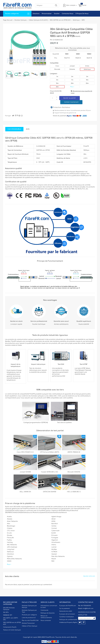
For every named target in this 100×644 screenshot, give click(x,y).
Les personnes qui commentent (41, 585)
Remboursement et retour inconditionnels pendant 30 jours (73, 110)
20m (72, 83)
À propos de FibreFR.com (68, 606)
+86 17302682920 (86, 606)
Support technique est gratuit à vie (65, 113)
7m (72, 80)
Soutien (57, 14)
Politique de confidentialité (68, 620)
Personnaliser (47, 14)
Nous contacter (46, 620)
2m (72, 77)
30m (57, 87)
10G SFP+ (6, 612)
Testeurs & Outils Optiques (12, 630)
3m (87, 77)
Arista (87, 66)
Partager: (8, 116)
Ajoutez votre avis (89, 576)
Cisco (57, 66)
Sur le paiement (65, 608)
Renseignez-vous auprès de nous (81, 92)
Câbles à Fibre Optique (30, 626)
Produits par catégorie (29, 615)
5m (57, 80)
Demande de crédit (66, 611)
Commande (44, 610)
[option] (9, 75)
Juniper (72, 66)
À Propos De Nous (82, 14)
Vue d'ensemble (14, 129)
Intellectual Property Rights (68, 622)
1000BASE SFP (8, 615)
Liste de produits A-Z (29, 618)
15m (57, 83)
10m (87, 80)
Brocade (57, 69)
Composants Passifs (10, 627)
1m (57, 77)
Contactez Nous (68, 14)
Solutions (36, 14)
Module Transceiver (28, 623)
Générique (87, 69)
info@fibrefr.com (88, 608)
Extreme (72, 69)
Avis (28, 129)
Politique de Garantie (48, 613)
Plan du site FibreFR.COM (30, 620)
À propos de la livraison (67, 614)
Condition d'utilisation (67, 617)
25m (87, 83)
